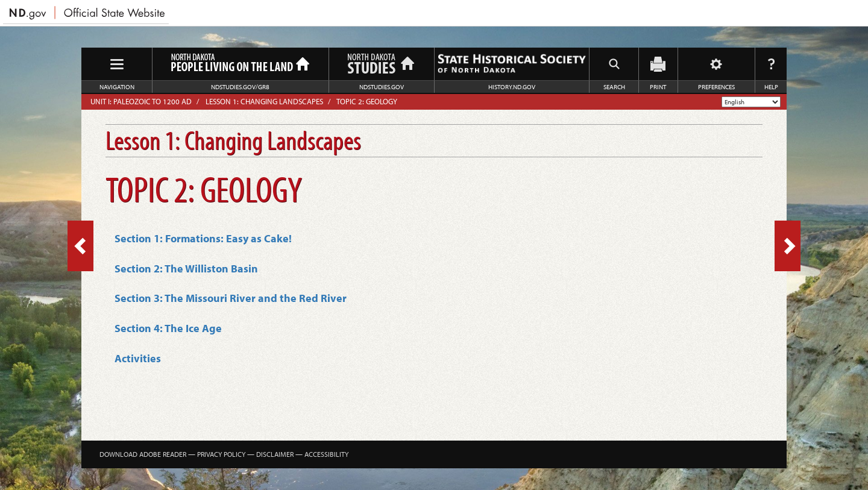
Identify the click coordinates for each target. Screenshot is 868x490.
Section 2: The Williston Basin (186, 269)
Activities (138, 358)
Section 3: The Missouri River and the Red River (231, 298)
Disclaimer (275, 454)
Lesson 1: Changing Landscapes (264, 101)
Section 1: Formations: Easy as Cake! (203, 238)
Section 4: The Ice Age (168, 328)
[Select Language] (751, 102)
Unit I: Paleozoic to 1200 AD (141, 101)
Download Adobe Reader (143, 454)
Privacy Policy (221, 454)
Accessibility (326, 454)
